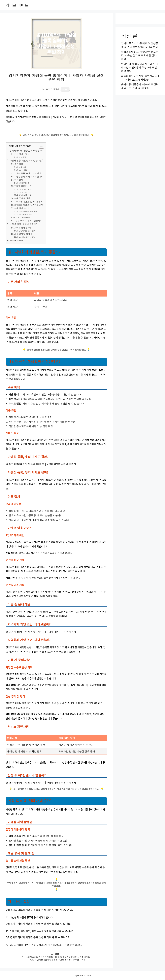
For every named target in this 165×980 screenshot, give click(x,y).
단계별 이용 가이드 (23, 186)
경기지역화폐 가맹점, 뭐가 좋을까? (26, 150)
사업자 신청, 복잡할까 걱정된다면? (26, 160)
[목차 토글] (40, 146)
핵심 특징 (22, 157)
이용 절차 (19, 180)
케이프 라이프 (17, 5)
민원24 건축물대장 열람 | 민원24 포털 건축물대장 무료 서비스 (58, 960)
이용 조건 (22, 167)
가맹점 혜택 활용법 (23, 228)
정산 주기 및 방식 (25, 214)
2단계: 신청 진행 (25, 192)
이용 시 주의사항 (22, 208)
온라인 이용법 (24, 183)
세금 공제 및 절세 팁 (23, 234)
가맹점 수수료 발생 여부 (28, 211)
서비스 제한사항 (23, 217)
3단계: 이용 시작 (25, 195)
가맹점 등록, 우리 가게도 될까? (28, 173)
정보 (57, 954)
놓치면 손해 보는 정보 (27, 237)
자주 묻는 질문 (16, 240)
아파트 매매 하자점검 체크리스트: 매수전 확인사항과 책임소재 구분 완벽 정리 (139, 67)
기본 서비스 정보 (22, 154)
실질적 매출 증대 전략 (27, 231)
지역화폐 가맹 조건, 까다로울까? (29, 202)
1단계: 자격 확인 (25, 189)
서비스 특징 (23, 170)
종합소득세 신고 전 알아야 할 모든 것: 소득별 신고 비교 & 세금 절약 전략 (140, 55)
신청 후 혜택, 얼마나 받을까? (28, 221)
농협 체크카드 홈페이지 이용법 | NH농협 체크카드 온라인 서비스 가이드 (58, 957)
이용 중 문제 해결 (22, 198)
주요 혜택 (19, 164)
